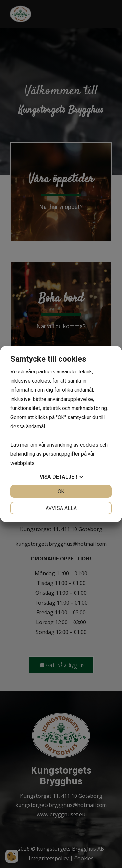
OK (61, 491)
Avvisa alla (61, 508)
